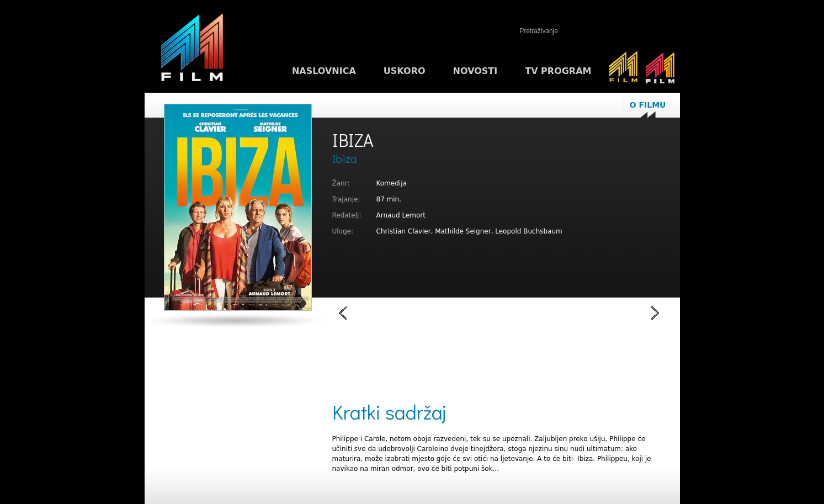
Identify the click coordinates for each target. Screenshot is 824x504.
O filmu (648, 105)
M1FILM (192, 50)
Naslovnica (324, 71)
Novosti (475, 71)
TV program (558, 71)
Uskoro (405, 71)
